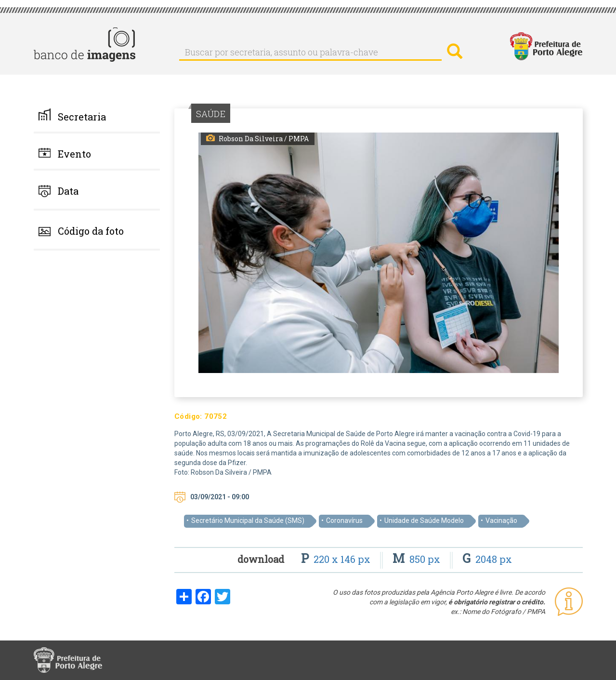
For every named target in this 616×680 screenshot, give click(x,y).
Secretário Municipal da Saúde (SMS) (248, 520)
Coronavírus (344, 520)
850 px (418, 559)
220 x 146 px (337, 559)
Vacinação (501, 520)
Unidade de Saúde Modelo (424, 520)
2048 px (487, 559)
